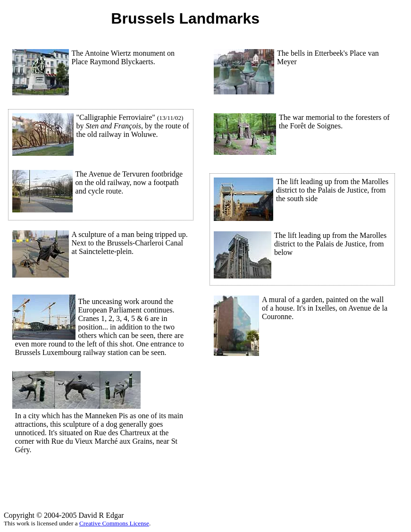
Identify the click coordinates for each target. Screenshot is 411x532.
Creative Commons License (114, 523)
